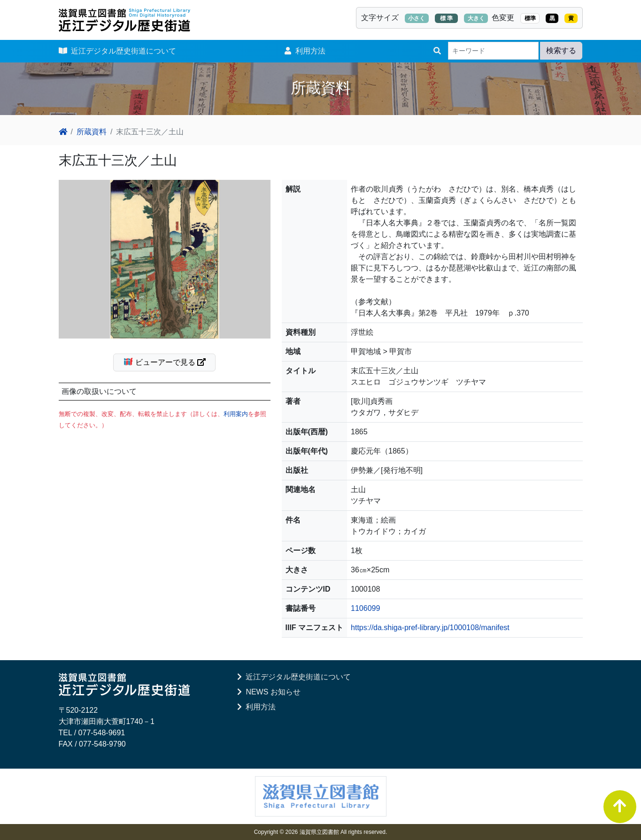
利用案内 (236, 414)
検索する (561, 50)
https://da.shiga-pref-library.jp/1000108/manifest (430, 628)
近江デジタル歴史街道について (118, 51)
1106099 (365, 608)
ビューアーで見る (168, 362)
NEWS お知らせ (269, 692)
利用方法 (305, 51)
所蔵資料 (92, 132)
